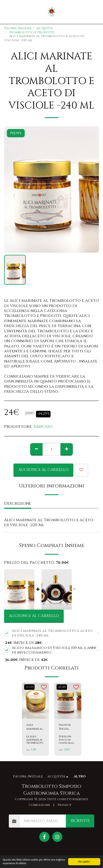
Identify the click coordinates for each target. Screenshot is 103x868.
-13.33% (29, 687)
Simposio (43, 427)
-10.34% (62, 687)
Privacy (64, 805)
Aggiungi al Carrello (44, 470)
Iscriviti (80, 821)
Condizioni (39, 805)
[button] (6, 12)
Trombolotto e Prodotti (32, 32)
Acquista (45, 28)
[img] (35, 701)
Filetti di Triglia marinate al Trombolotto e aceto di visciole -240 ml (68, 727)
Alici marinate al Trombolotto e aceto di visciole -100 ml (36, 727)
